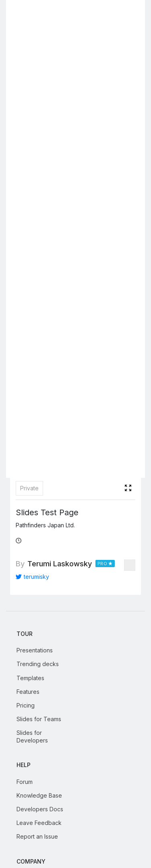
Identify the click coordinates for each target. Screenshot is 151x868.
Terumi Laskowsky (60, 564)
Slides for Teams (39, 719)
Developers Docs (40, 809)
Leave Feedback (39, 823)
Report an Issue (37, 836)
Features (28, 692)
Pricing (26, 705)
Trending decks (38, 664)
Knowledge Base (39, 795)
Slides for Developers (32, 736)
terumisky (32, 577)
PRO (102, 564)
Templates (30, 678)
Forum (25, 782)
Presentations (35, 650)
